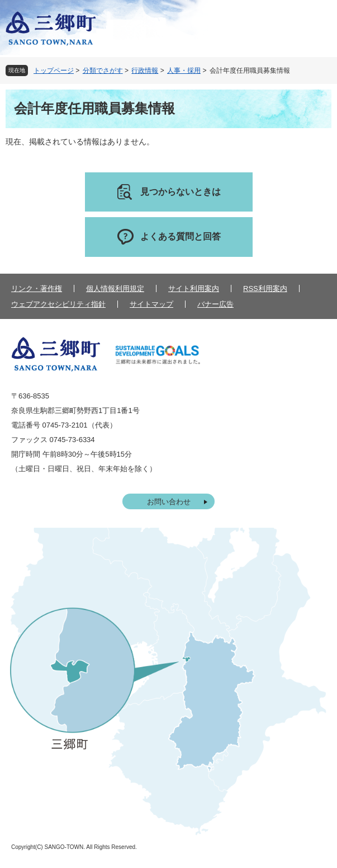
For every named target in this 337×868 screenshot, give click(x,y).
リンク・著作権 (37, 288)
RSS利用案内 (265, 288)
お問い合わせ (169, 502)
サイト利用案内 (194, 288)
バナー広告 (215, 304)
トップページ (54, 71)
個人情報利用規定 (115, 288)
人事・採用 (184, 71)
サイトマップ (151, 304)
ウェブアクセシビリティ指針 (58, 304)
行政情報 (145, 71)
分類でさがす (103, 71)
